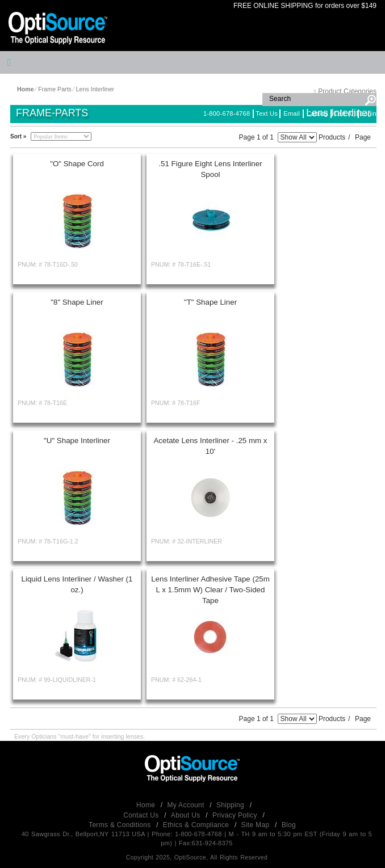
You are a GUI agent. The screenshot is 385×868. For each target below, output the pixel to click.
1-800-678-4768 (227, 113)
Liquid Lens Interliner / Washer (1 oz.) (77, 584)
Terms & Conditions (121, 825)
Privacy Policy (236, 815)
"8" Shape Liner (77, 302)
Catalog (317, 113)
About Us (187, 815)
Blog (289, 825)
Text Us (267, 113)
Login (369, 113)
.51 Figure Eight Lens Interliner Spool (210, 169)
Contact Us (142, 815)
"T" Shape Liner (210, 302)
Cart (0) (345, 113)
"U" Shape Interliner (77, 441)
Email (292, 113)
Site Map (256, 825)
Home (147, 805)
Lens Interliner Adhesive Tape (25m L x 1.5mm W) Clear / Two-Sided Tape (210, 590)
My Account (187, 805)
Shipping (231, 805)
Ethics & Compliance (197, 825)
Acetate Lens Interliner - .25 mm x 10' (210, 446)
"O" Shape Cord (77, 164)
